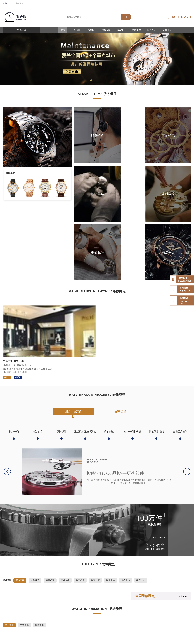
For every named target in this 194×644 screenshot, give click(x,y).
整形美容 (70, 624)
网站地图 (17, 624)
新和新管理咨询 (69, 628)
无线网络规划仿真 (154, 624)
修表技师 (121, 30)
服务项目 (76, 30)
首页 (63, 30)
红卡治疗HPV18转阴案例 (38, 628)
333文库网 (79, 624)
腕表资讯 (152, 30)
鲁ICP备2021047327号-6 (114, 640)
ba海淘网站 (22, 628)
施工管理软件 (55, 628)
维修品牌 (106, 30)
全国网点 (167, 30)
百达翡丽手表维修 (57, 624)
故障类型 (136, 30)
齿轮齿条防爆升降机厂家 (173, 624)
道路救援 (35, 624)
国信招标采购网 (104, 624)
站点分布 (26, 624)
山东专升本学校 (119, 624)
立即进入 (183, 498)
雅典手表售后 (91, 624)
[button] (187, 373)
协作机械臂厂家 (139, 624)
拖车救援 (44, 624)
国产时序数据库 (9, 628)
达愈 (129, 624)
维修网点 (91, 30)
